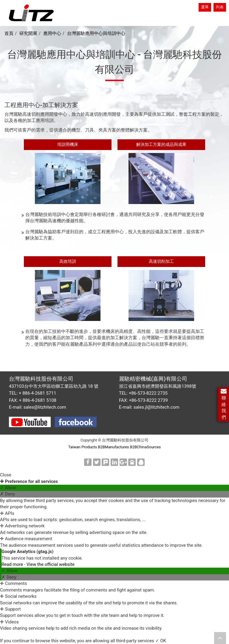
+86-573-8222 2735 (148, 393)
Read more (13, 564)
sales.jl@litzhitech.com (157, 407)
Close (6, 475)
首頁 (9, 33)
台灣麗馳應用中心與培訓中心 (96, 33)
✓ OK (161, 641)
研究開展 (28, 33)
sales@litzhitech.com (45, 407)
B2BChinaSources (146, 447)
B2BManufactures (114, 447)
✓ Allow (8, 488)
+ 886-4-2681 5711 (37, 393)
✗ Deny (7, 494)
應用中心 (52, 33)
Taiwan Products (83, 447)
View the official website (51, 564)
